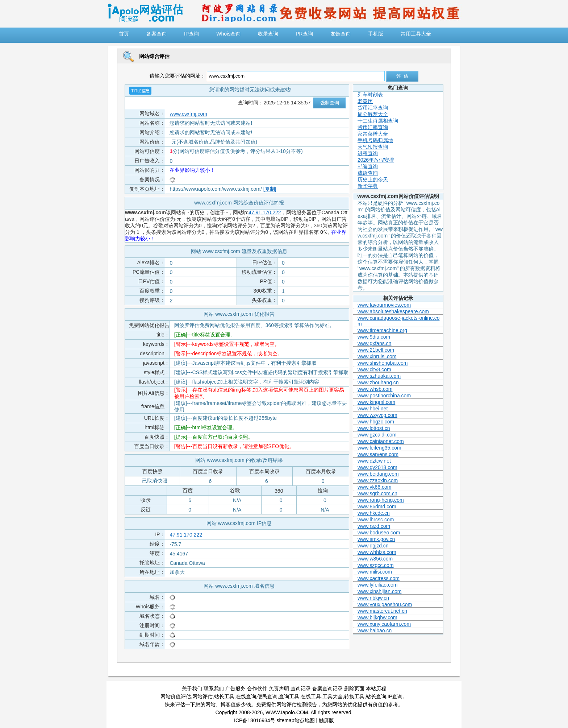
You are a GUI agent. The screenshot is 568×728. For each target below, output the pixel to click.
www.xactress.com (379, 578)
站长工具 (224, 696)
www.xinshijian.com (379, 591)
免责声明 (279, 688)
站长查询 (376, 696)
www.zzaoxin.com (378, 480)
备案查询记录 (327, 688)
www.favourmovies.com (384, 305)
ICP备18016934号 (255, 720)
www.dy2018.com (377, 467)
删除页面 (354, 688)
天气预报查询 (373, 147)
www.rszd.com (374, 526)
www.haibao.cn (375, 630)
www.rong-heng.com (381, 500)
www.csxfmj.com (188, 114)
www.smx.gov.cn (376, 539)
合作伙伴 (257, 688)
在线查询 (246, 696)
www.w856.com (375, 559)
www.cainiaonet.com (381, 441)
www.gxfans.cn (374, 343)
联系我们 (214, 688)
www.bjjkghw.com (377, 617)
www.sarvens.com (378, 454)
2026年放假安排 (376, 160)
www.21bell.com (376, 350)
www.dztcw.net (374, 461)
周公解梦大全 (373, 114)
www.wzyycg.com (377, 415)
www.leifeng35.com (379, 448)
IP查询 (395, 696)
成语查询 (368, 173)
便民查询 (267, 696)
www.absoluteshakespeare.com (393, 311)
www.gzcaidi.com (377, 435)
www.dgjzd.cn (373, 546)
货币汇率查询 (373, 108)
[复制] (270, 189)
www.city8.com (374, 369)
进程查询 (368, 153)
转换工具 (354, 696)
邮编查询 (368, 166)
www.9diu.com (374, 337)
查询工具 (289, 696)
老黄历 (365, 101)
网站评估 (202, 696)
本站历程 (376, 688)
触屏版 (326, 720)
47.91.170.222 (265, 212)
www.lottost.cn (374, 428)
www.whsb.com (375, 389)
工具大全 (333, 696)
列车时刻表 (370, 95)
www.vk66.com (374, 487)
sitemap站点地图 (296, 720)
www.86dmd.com (377, 506)
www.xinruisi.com (377, 356)
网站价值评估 (176, 696)
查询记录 (301, 688)
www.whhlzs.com (377, 552)
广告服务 (235, 688)
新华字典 (368, 186)
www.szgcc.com (376, 565)
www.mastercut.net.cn (382, 611)
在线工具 (311, 696)
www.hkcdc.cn (374, 513)
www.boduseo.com (379, 533)
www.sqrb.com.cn (377, 493)
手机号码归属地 (375, 140)
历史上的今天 (373, 179)
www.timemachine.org (382, 330)
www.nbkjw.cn (373, 598)
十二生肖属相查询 (378, 121)
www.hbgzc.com (376, 422)
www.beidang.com (378, 474)
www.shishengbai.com (383, 363)
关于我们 (192, 688)
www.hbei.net (373, 409)
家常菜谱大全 (373, 134)
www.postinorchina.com (384, 396)
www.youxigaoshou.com (385, 604)
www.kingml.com (376, 402)
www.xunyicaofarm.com (384, 624)
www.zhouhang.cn (378, 382)
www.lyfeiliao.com (377, 585)
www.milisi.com (375, 572)
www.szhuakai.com (379, 376)
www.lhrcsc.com (376, 520)
